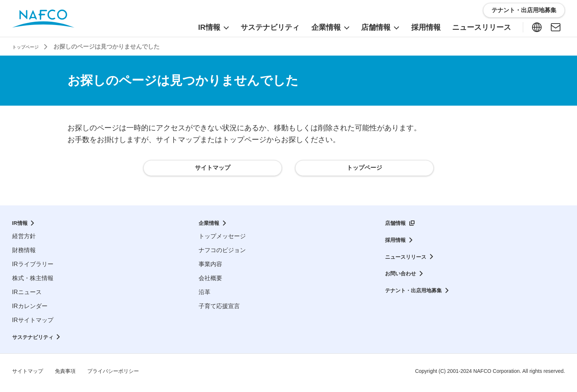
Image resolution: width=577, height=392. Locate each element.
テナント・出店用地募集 (417, 295)
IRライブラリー (33, 268)
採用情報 (397, 244)
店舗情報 (397, 227)
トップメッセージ (222, 240)
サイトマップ (30, 375)
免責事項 (71, 375)
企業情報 (210, 227)
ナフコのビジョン (222, 254)
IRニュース (27, 296)
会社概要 (210, 282)
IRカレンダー (30, 310)
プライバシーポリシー (124, 375)
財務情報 (24, 254)
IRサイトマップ (33, 324)
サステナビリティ (36, 341)
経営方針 (24, 240)
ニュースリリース (409, 261)
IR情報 (21, 227)
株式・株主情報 (33, 282)
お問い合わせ (403, 278)
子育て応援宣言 (219, 310)
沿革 (204, 296)
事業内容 (210, 268)
